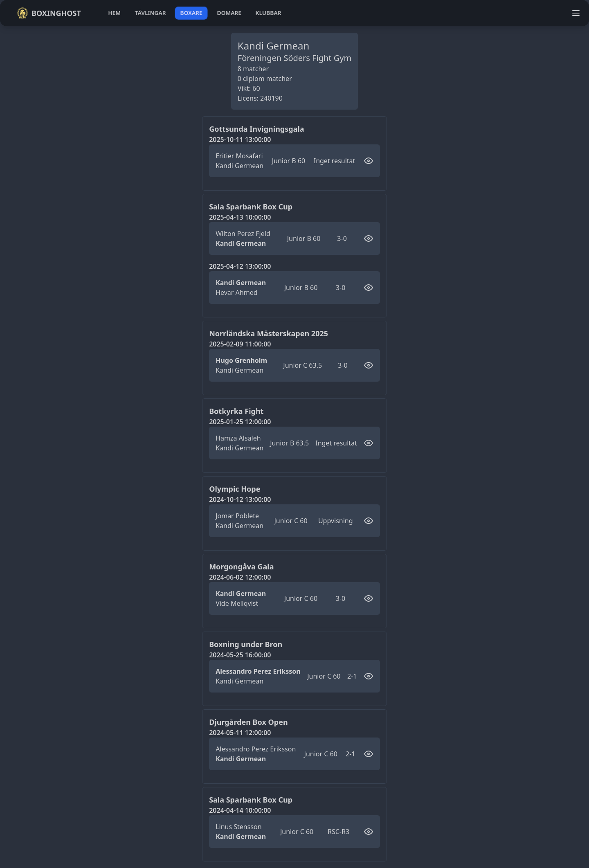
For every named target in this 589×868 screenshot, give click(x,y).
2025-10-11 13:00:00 (240, 139)
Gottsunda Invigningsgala (256, 129)
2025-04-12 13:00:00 (240, 266)
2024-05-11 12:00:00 (240, 733)
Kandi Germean (239, 166)
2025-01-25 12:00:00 (240, 422)
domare (229, 13)
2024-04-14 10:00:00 (240, 810)
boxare (191, 13)
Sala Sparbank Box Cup (251, 207)
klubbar (268, 13)
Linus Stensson (238, 827)
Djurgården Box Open (248, 722)
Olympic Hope (235, 489)
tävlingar (150, 13)
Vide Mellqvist (237, 603)
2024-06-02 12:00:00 (240, 577)
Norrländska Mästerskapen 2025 (269, 333)
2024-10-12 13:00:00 (240, 499)
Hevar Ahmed (236, 292)
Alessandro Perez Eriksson (258, 671)
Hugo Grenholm (241, 360)
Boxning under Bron (246, 644)
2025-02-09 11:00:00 (240, 344)
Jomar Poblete (237, 516)
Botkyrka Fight (236, 411)
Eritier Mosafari (239, 156)
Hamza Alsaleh (238, 438)
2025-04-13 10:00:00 (240, 217)
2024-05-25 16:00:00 (240, 655)
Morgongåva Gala (241, 567)
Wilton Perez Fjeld (243, 234)
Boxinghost (49, 13)
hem (114, 13)
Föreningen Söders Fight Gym (294, 58)
